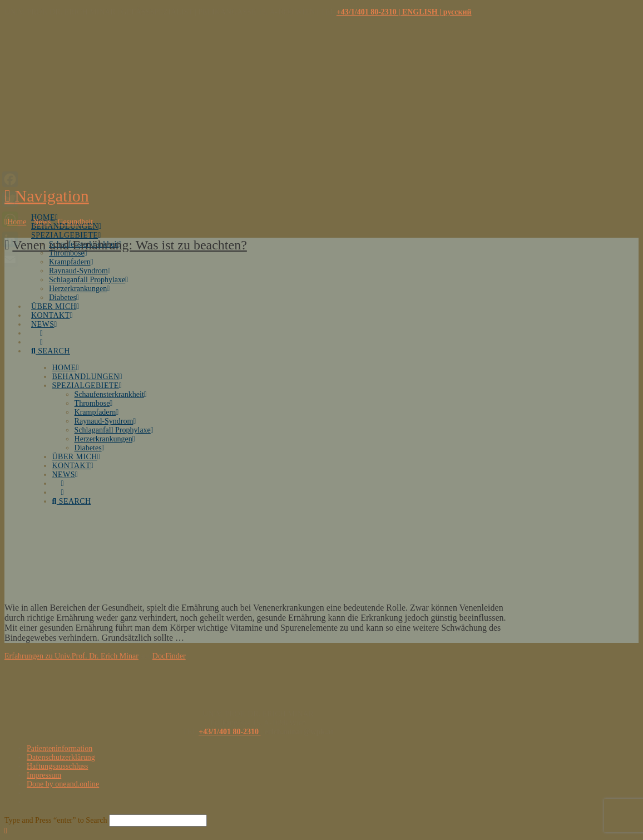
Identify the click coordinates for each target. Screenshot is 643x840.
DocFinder (169, 656)
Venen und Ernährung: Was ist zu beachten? (130, 245)
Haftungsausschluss (57, 766)
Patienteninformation (60, 748)
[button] (47, 196)
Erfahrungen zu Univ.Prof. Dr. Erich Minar (71, 656)
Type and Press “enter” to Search (56, 820)
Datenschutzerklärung (61, 757)
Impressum (44, 775)
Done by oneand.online (63, 784)
